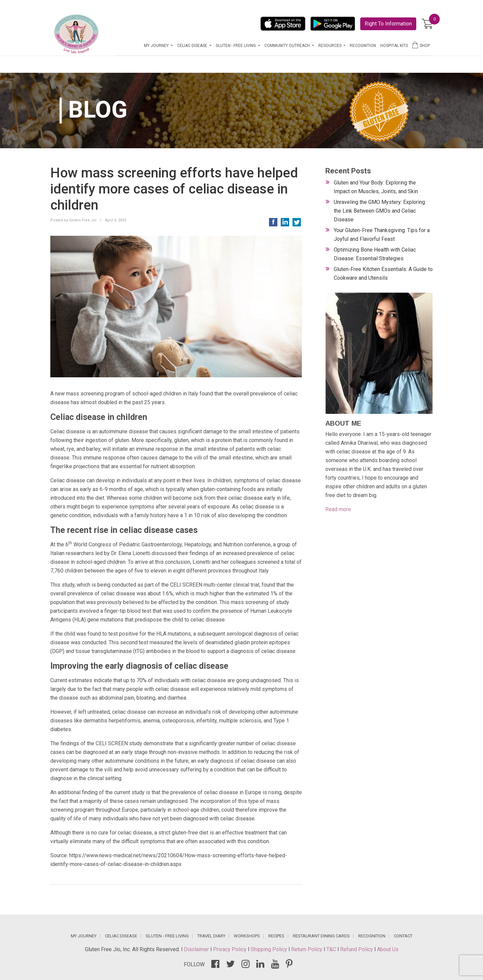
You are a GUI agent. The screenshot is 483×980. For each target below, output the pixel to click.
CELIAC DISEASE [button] (193, 46)
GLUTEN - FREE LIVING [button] (236, 46)
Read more (338, 509)
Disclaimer (197, 949)
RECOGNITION (363, 46)
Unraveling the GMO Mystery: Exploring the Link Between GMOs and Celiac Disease (379, 211)
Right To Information (388, 24)
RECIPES (276, 936)
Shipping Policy (270, 949)
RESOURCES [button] (330, 46)
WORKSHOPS (247, 936)
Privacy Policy (230, 949)
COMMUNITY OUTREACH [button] (288, 46)
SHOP (421, 45)
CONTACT (403, 936)
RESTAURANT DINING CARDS (321, 936)
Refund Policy (357, 949)
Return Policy (307, 949)
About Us (388, 949)
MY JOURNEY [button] (157, 46)
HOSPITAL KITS (394, 46)
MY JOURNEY (84, 936)
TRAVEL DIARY (211, 936)
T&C (332, 949)
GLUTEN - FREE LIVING (167, 936)
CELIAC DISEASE (121, 936)
